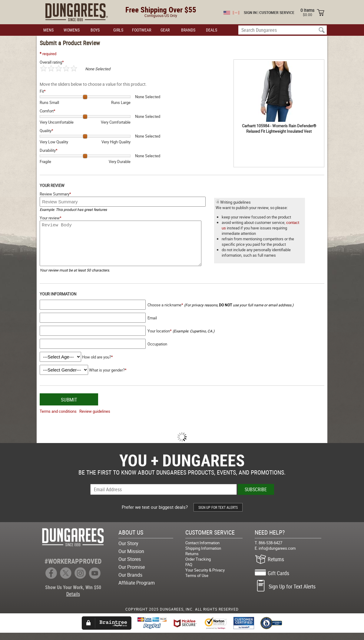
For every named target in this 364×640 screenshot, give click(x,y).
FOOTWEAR (142, 30)
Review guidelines (95, 418)
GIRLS (118, 30)
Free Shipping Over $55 (161, 10)
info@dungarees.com (277, 555)
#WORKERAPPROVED (73, 568)
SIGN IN (250, 12)
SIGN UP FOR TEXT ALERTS (218, 515)
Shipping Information (203, 555)
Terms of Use (197, 583)
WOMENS (72, 30)
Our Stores (130, 566)
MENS (48, 30)
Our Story (128, 551)
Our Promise (132, 574)
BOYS (95, 30)
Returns (192, 561)
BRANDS (188, 30)
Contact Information (202, 550)
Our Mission (131, 558)
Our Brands (130, 582)
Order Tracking (198, 566)
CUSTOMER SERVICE (277, 12)
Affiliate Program (137, 590)
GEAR (165, 30)
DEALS (212, 30)
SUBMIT (69, 407)
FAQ (189, 572)
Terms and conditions (58, 418)
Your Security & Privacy (205, 577)
